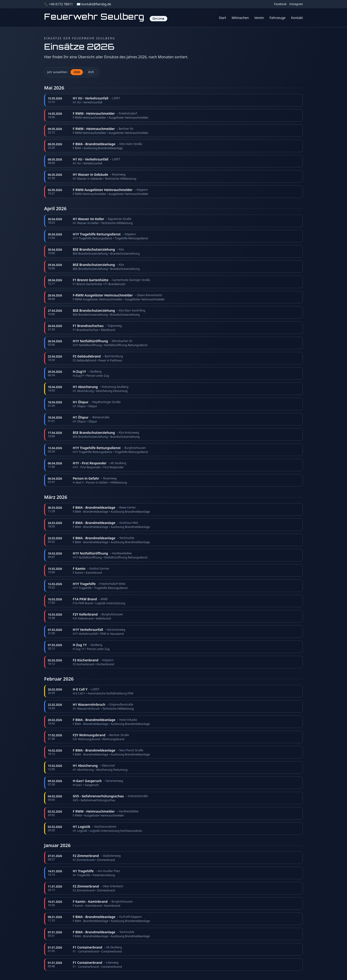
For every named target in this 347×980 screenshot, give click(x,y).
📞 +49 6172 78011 (58, 4)
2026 (77, 72)
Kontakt (297, 18)
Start (222, 18)
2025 (91, 72)
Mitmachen (240, 18)
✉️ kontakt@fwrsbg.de (94, 4)
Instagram (296, 4)
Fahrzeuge (278, 18)
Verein (259, 18)
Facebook (280, 4)
